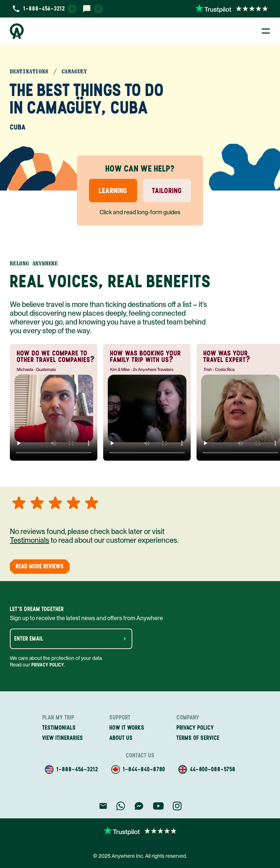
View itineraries (63, 738)
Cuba (18, 127)
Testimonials (30, 540)
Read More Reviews (40, 566)
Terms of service (198, 738)
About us (121, 738)
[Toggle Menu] (266, 31)
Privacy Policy (48, 665)
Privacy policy (195, 728)
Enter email (29, 639)
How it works (127, 728)
